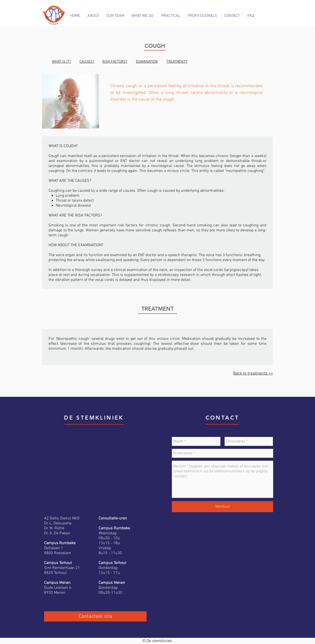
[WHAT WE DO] (143, 16)
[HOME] (75, 16)
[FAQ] (251, 16)
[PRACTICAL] (171, 16)
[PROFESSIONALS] (202, 16)
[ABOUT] (93, 16)
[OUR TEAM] (115, 16)
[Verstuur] (223, 507)
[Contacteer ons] (95, 616)
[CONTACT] (232, 16)
